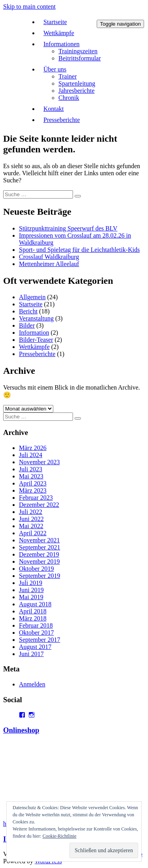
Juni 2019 (31, 590)
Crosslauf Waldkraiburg (49, 257)
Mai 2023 (31, 476)
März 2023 (33, 490)
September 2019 (39, 576)
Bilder (27, 325)
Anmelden (32, 684)
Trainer (68, 76)
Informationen (62, 44)
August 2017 (35, 647)
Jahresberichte (77, 91)
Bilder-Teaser (36, 340)
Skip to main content (29, 7)
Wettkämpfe (59, 33)
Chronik (69, 98)
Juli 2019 (31, 583)
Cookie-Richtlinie (60, 836)
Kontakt (54, 109)
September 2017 (39, 640)
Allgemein (32, 297)
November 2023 (39, 462)
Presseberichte (62, 120)
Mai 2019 (31, 597)
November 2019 (39, 561)
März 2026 (33, 448)
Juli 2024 (31, 455)
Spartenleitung (77, 83)
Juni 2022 (31, 519)
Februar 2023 (36, 498)
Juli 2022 (31, 512)
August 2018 (35, 604)
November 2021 (39, 540)
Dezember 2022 (39, 505)
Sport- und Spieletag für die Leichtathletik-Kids (79, 250)
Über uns (55, 69)
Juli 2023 (31, 469)
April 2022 (33, 533)
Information (34, 333)
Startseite (55, 22)
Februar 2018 (36, 625)
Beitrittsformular (80, 58)
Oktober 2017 (36, 633)
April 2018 (33, 611)
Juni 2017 (31, 654)
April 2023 (33, 483)
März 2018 (33, 618)
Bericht (28, 311)
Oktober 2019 (36, 569)
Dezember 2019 (39, 554)
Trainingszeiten (78, 51)
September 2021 (39, 547)
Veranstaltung (36, 318)
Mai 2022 (31, 526)
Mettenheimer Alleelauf (49, 264)
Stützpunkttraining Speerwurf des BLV (68, 228)
